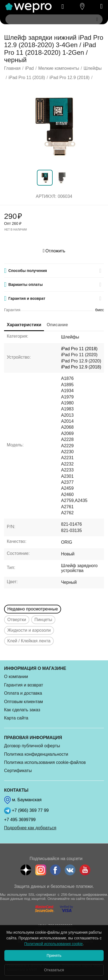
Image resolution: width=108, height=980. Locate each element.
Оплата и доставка (23, 693)
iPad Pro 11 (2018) (79, 349)
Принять (54, 955)
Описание (57, 325)
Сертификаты (18, 771)
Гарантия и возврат (24, 685)
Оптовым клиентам (23, 702)
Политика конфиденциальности (36, 754)
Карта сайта (16, 718)
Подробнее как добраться (30, 828)
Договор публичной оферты (32, 746)
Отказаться (54, 970)
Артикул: (46, 196)
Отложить (54, 251)
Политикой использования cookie (53, 944)
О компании (16, 677)
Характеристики (24, 325)
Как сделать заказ (22, 710)
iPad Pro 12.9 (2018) (81, 367)
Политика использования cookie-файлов (45, 762)
